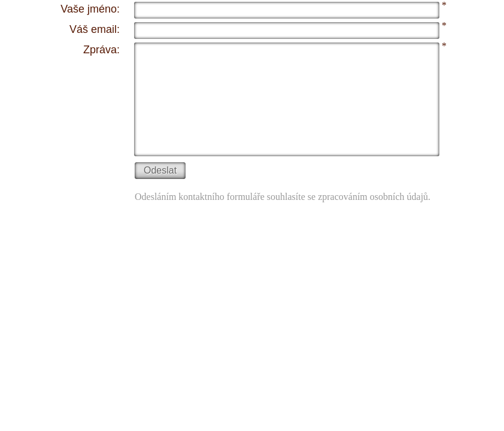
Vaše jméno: (90, 9)
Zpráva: (101, 50)
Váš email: (95, 29)
